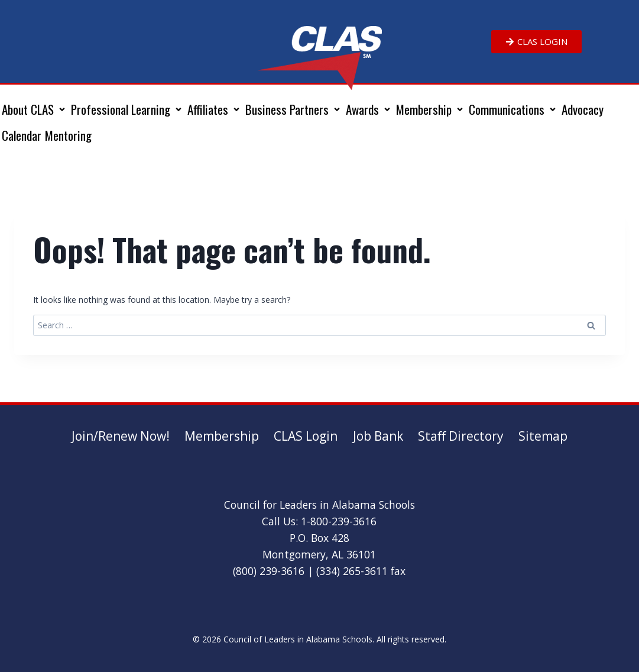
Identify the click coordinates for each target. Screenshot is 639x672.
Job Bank (378, 436)
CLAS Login (306, 436)
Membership (222, 436)
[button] (35, 109)
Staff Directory (461, 436)
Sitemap (543, 436)
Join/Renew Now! (121, 436)
